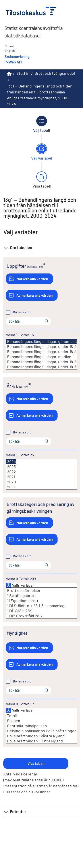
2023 (41, 467)
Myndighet (17, 633)
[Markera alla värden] (29, 279)
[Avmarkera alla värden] (32, 295)
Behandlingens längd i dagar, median (41, 357)
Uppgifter (16, 266)
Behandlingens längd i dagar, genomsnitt (43, 341)
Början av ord (22, 312)
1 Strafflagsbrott (41, 596)
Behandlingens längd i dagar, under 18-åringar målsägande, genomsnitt (41, 347)
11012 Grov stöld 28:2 (41, 616)
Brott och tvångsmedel (55, 73)
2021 (41, 477)
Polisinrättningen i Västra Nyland (41, 736)
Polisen (41, 721)
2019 (41, 487)
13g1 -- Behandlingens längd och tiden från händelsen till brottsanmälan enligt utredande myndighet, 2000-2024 (40, 95)
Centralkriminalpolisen (41, 726)
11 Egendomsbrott (41, 601)
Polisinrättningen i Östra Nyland (41, 741)
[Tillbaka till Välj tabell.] (42, 124)
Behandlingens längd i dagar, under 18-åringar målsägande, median (41, 362)
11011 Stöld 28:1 (41, 611)
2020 (41, 482)
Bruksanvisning (17, 56)
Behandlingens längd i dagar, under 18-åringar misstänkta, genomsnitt (41, 352)
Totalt (41, 716)
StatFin (23, 73)
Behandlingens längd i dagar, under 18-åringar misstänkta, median (41, 367)
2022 (41, 472)
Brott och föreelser (41, 590)
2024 (11, 462)
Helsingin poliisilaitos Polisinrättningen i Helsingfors (41, 731)
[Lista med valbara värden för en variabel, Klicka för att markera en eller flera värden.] (41, 354)
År (9, 386)
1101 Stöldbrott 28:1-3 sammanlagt (41, 606)
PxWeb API (13, 62)
